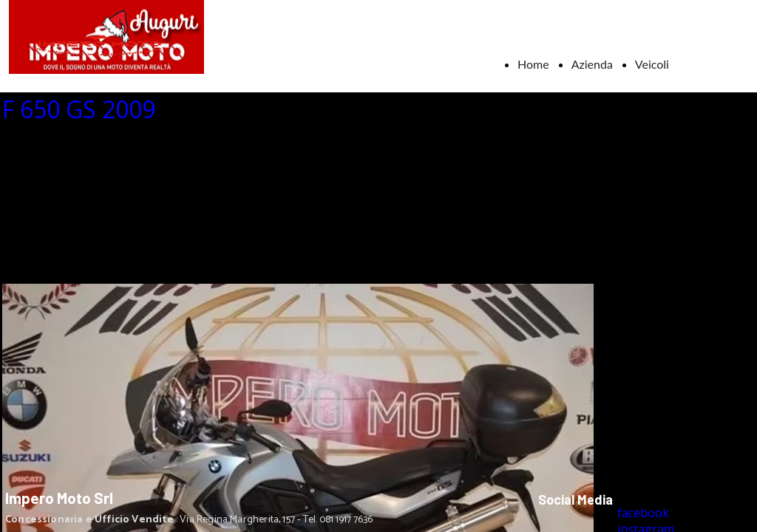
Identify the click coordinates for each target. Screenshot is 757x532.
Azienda (592, 64)
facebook (643, 513)
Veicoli (652, 64)
